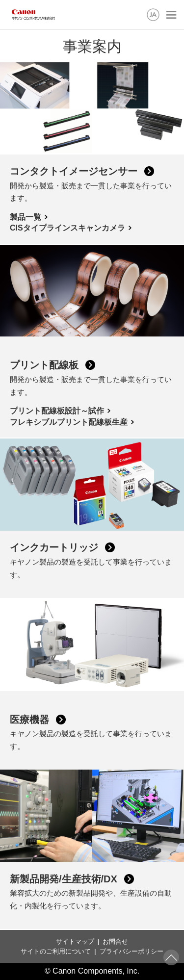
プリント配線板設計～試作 (57, 411)
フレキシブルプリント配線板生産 (69, 422)
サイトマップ (75, 941)
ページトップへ (171, 957)
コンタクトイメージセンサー (74, 171)
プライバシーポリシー (131, 951)
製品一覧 (26, 217)
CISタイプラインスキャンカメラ (67, 228)
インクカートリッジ (54, 547)
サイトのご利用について (56, 951)
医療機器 (29, 720)
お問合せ (115, 941)
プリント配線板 (44, 365)
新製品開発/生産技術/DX (64, 879)
